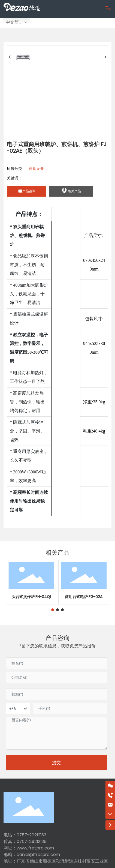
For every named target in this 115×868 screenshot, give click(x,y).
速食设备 (36, 169)
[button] (53, 610)
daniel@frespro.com (38, 855)
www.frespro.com (35, 848)
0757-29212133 (31, 835)
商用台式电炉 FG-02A (84, 597)
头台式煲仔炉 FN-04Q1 (31, 597)
